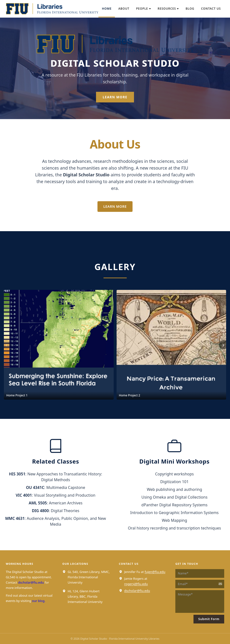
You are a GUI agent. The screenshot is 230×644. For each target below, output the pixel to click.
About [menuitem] (124, 9)
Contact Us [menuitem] (211, 9)
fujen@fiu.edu (155, 572)
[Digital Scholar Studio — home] (52, 9)
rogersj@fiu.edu (136, 584)
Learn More (115, 97)
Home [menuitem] (107, 9)
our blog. (39, 601)
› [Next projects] (223, 345)
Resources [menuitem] (168, 9)
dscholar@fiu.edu (31, 582)
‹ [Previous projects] (6, 345)
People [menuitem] (144, 9)
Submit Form (209, 619)
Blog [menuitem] (190, 9)
